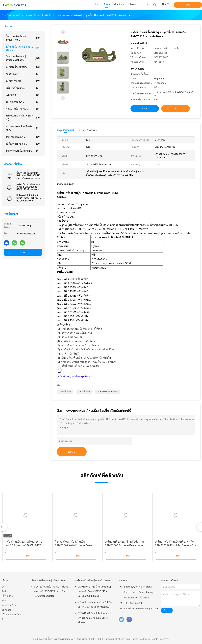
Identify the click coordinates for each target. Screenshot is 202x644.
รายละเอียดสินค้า (88, 130)
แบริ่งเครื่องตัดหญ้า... (23, 144)
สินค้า (5, 591)
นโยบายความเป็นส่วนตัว (13, 617)
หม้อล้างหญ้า (23, 74)
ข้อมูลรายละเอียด (65, 130)
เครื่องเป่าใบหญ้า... (23, 88)
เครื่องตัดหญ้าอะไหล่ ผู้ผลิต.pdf (74, 376)
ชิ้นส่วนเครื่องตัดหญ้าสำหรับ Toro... (23, 38)
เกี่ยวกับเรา (7, 596)
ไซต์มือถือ (7, 610)
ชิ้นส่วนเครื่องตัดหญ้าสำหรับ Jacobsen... (23, 58)
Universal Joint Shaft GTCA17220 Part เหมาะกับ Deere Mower (29, 198)
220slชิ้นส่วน (65, 392)
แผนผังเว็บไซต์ (9, 605)
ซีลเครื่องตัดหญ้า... (23, 102)
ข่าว (4, 601)
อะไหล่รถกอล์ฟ (23, 81)
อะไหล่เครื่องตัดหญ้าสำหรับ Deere (92, 581)
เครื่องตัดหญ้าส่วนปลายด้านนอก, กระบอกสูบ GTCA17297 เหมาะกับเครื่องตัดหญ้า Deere (28, 187)
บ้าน (4, 587)
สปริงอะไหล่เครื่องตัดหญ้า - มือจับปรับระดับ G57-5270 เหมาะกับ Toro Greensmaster (51, 591)
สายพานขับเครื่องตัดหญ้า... (23, 151)
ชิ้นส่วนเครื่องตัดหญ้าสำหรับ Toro (49, 581)
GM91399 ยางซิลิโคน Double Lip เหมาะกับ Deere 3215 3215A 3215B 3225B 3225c (95, 591)
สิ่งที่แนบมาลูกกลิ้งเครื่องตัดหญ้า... (23, 117)
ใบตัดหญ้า (23, 95)
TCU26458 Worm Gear (108, 392)
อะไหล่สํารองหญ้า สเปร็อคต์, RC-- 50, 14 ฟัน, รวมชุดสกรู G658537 (95, 605)
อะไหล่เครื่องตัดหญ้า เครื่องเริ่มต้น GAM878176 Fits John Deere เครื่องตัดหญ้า (176, 545)
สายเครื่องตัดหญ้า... (23, 137)
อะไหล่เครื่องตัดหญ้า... (23, 67)
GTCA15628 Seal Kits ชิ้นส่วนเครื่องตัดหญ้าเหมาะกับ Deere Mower (93, 618)
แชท (188, 5)
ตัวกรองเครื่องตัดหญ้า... (23, 109)
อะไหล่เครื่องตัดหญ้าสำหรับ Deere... (23, 48)
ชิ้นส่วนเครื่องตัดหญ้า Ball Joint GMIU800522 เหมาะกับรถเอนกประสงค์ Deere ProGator (29, 175)
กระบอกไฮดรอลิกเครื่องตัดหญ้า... (23, 128)
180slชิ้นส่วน (84, 392)
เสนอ (72, 452)
